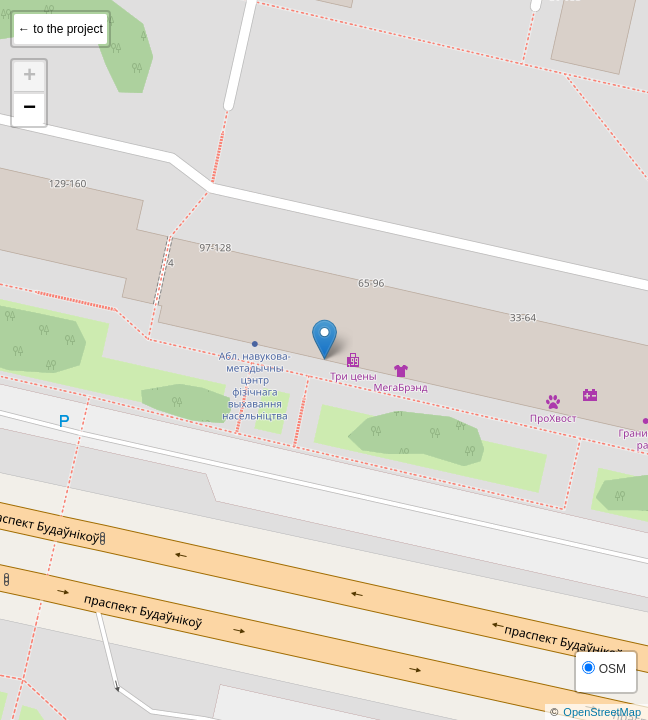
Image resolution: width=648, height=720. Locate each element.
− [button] (29, 109)
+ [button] (29, 77)
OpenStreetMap (602, 712)
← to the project (60, 29)
